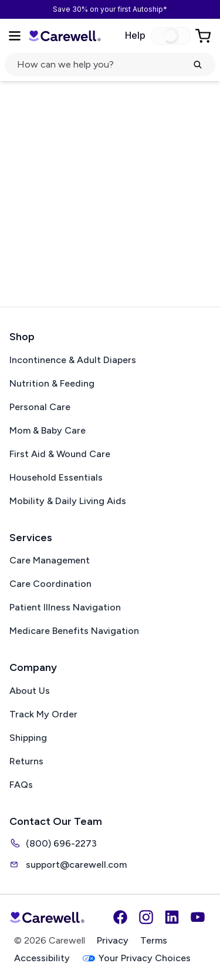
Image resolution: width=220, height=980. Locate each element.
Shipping (28, 738)
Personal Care (40, 407)
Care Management (50, 560)
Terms (154, 940)
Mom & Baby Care (48, 430)
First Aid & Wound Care (60, 454)
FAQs (21, 785)
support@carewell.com (68, 864)
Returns (26, 761)
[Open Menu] (15, 36)
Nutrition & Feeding (52, 383)
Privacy (113, 940)
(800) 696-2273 (53, 843)
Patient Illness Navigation (65, 607)
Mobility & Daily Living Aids (68, 501)
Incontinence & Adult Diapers (73, 360)
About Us (30, 691)
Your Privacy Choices (136, 959)
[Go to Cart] (204, 36)
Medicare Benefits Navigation (74, 631)
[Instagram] (146, 917)
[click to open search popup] (110, 65)
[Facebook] (120, 917)
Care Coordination (50, 584)
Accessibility (42, 958)
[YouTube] (198, 917)
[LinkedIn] (172, 917)
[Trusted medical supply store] (65, 36)
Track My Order (43, 714)
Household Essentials (56, 477)
